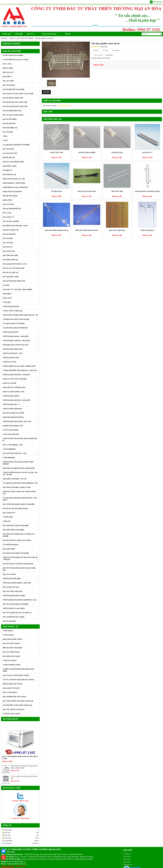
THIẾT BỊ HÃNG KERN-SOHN (20, 349)
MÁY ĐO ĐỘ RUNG (9, 234)
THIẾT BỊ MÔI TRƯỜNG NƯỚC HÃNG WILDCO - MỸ (20, 315)
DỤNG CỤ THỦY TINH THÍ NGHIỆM (15, 379)
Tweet (106, 50)
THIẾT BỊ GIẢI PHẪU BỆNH (20, 579)
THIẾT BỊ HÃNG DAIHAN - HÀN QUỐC (20, 336)
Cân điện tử (127, 854)
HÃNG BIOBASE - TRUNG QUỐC (20, 183)
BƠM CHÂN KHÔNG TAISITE (13, 639)
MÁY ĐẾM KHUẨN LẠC (10, 260)
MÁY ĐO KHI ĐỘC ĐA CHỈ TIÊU (13, 413)
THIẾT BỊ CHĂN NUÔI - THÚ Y (13, 353)
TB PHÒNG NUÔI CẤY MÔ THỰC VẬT (15, 345)
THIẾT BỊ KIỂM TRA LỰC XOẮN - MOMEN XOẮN (19, 366)
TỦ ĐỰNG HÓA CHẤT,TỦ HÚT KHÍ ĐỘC (20, 319)
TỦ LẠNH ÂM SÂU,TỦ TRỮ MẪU (14, 324)
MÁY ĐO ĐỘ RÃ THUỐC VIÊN (13, 98)
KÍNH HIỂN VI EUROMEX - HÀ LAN (15, 479)
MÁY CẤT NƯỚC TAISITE (20, 643)
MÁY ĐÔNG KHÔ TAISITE (11, 656)
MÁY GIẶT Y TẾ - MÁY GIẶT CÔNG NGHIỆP (17, 290)
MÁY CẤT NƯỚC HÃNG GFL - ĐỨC (20, 453)
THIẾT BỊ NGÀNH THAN (11, 358)
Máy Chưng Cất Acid (11, 587)
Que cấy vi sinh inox (117, 230)
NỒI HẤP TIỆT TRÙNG (20, 196)
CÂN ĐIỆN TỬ (20, 170)
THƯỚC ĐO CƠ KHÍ (20, 362)
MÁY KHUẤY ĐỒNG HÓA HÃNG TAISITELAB (18, 701)
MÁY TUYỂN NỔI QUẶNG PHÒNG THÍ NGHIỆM (19, 504)
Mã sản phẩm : (99, 55)
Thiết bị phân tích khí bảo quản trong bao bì (20, 440)
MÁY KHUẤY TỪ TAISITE (11, 688)
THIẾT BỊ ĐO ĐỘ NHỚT (11, 332)
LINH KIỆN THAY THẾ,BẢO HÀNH (20, 387)
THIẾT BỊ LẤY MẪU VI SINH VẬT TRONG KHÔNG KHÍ (19, 493)
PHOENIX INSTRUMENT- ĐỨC (13, 426)
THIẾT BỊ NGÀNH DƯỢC (11, 307)
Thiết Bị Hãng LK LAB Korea (20, 608)
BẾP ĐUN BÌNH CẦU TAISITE (13, 684)
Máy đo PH (127, 859)
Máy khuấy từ (128, 865)
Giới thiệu (19, 34)
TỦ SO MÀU (7, 302)
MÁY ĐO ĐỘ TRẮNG (10, 119)
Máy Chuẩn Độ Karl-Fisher (14, 617)
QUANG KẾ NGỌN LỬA (11, 230)
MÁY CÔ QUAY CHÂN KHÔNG (13, 115)
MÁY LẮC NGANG (9, 85)
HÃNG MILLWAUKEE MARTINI (20, 417)
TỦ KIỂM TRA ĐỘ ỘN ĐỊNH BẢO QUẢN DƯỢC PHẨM (18, 670)
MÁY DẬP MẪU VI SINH (11, 277)
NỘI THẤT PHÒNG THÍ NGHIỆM (20, 530)
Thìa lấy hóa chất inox (87, 191)
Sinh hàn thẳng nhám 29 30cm (56, 230)
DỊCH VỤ (31, 34)
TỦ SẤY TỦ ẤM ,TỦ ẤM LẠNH (13, 311)
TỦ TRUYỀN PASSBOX (10, 545)
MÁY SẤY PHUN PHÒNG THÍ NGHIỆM (15, 604)
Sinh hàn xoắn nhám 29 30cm (87, 230)
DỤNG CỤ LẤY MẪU (20, 383)
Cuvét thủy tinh (56, 153)
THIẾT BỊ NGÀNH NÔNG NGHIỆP (14, 596)
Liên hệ (62, 34)
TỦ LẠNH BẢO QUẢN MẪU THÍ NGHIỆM (16, 145)
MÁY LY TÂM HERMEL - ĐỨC (13, 445)
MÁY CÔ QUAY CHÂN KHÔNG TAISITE (16, 675)
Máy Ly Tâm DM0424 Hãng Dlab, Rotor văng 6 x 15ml (20, 758)
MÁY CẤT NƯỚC (8, 149)
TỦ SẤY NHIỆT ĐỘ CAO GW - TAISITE (16, 60)
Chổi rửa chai (117, 153)
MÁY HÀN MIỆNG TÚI (10, 128)
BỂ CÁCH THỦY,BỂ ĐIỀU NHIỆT (20, 162)
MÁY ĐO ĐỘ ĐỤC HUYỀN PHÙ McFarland (18, 564)
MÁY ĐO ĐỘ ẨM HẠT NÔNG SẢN (14, 281)
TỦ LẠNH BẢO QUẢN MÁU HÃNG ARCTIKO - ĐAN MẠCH (20, 499)
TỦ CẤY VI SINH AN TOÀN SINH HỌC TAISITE (18, 680)
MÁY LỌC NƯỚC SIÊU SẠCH (13, 591)
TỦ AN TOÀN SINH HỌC (20, 434)
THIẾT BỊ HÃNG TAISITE (20, 396)
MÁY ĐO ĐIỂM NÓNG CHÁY (12, 111)
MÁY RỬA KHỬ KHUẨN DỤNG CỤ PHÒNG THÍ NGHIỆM (19, 535)
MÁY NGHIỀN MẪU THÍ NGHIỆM (14, 89)
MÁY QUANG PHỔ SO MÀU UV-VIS (20, 264)
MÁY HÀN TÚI (7, 247)
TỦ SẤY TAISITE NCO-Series (13, 55)
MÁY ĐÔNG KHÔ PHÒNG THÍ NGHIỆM (20, 553)
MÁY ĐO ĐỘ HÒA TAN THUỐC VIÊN (15, 102)
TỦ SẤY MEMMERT (9, 449)
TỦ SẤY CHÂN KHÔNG (20, 430)
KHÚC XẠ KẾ (7, 298)
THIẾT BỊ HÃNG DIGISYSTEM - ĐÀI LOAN (20, 421)
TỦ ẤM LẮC (20, 521)
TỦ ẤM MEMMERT (9, 458)
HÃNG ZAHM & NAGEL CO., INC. (14, 179)
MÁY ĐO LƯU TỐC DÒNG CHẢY (14, 268)
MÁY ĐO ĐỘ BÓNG (9, 621)
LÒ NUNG (20, 285)
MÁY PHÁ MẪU (8, 238)
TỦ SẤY (5, 140)
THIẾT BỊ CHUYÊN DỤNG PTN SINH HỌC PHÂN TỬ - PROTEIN (20, 558)
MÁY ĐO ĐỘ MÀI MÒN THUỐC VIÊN (15, 106)
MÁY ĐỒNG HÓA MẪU (20, 255)
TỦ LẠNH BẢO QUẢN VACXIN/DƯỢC (15, 328)
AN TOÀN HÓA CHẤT (20, 153)
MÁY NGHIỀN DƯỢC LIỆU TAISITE (14, 697)
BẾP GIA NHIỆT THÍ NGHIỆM (12, 648)
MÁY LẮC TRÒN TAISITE (11, 652)
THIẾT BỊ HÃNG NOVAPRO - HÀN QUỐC (17, 375)
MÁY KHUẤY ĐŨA (20, 251)
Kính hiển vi (127, 856)
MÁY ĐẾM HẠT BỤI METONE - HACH (15, 226)
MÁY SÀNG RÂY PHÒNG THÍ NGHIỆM (16, 526)
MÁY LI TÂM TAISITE (10, 692)
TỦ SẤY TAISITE (20, 635)
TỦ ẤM (5, 136)
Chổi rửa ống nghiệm (87, 153)
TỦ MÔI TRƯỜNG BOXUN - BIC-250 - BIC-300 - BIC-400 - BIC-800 (20, 474)
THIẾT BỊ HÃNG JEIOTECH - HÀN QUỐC (17, 400)
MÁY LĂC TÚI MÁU (9, 574)
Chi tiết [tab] (46, 92)
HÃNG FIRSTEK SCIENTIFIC (12, 192)
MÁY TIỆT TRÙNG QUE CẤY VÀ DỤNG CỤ (17, 613)
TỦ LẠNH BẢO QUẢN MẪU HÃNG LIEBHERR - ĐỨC (20, 483)
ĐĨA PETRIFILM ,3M (9, 175)
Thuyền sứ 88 (56, 191)
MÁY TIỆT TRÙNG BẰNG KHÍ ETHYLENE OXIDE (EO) (19, 569)
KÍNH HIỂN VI (7, 77)
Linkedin (116, 50)
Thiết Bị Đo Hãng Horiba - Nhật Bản (20, 583)
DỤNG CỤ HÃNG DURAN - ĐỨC (14, 392)
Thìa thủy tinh (117, 191)
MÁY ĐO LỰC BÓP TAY (20, 272)
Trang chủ (6, 34)
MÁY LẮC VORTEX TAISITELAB (14, 709)
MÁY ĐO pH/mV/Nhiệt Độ (12, 209)
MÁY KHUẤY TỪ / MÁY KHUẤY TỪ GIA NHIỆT (18, 94)
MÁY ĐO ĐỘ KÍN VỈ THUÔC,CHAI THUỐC (17, 540)
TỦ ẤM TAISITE (20, 631)
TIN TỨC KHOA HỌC (47, 34)
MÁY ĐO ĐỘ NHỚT (9, 123)
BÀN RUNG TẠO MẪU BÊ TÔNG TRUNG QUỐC (19, 468)
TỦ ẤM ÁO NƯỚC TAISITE (12, 714)
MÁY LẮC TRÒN (8, 81)
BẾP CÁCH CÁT (8, 72)
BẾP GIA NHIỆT (8, 68)
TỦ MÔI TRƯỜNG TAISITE (12, 665)
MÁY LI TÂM (7, 64)
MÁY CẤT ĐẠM (8, 132)
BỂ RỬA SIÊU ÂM (20, 158)
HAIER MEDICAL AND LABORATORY (15, 187)
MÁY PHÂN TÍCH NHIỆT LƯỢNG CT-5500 (17, 487)
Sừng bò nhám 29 (147, 230)
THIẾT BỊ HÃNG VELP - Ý (20, 404)
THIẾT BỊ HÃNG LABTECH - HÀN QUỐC (20, 341)
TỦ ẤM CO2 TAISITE (10, 661)
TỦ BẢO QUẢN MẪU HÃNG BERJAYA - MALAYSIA (20, 370)
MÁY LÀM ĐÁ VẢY (9, 513)
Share (96, 50)
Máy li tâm (127, 862)
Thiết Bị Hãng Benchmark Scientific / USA (20, 600)
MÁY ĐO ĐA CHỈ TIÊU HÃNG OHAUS (15, 509)
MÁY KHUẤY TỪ (8, 217)
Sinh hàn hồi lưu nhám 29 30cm (147, 191)
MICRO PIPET (20, 200)
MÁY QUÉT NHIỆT (9, 549)
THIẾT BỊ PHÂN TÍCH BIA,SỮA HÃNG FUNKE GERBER (18, 463)
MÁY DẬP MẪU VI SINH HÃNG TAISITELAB (17, 705)
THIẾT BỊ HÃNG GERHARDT (20, 409)
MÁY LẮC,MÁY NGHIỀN (11, 221)
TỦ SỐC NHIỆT (8, 517)
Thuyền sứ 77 (147, 153)
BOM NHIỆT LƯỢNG (20, 166)
